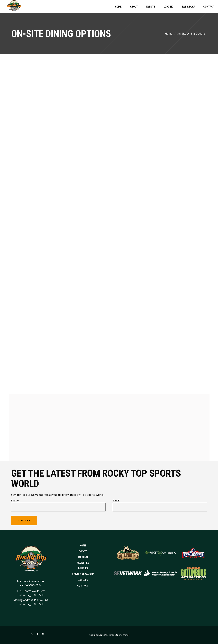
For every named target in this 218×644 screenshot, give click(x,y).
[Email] (160, 507)
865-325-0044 (33, 585)
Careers (83, 580)
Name (15, 500)
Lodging (83, 557)
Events (83, 551)
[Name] (58, 507)
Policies (83, 568)
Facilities (83, 563)
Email (116, 500)
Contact (83, 586)
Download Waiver (83, 574)
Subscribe (24, 521)
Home (169, 34)
